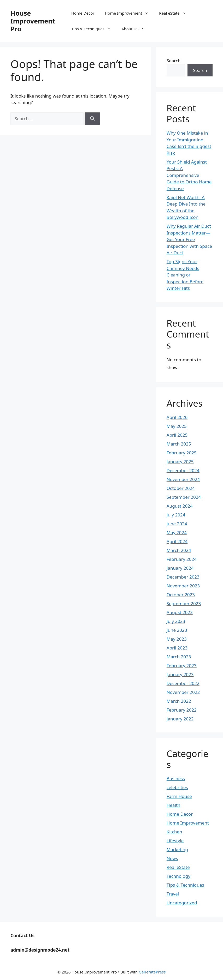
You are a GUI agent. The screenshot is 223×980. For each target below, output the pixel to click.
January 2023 (180, 674)
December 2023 (183, 577)
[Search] (92, 119)
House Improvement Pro (33, 21)
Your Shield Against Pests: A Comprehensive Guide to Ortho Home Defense (189, 175)
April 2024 (177, 541)
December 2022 (183, 683)
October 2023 (181, 595)
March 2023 (179, 657)
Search (174, 61)
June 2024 (177, 524)
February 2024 (182, 559)
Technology (178, 876)
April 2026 (177, 417)
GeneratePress (152, 972)
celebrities (177, 787)
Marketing (177, 849)
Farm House (179, 796)
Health (174, 805)
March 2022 (179, 701)
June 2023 (177, 630)
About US (136, 29)
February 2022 (182, 710)
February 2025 (182, 453)
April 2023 (177, 648)
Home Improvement (129, 13)
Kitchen (174, 832)
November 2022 (183, 692)
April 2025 (177, 435)
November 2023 (183, 586)
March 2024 (179, 550)
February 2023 (182, 666)
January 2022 (180, 719)
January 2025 (180, 462)
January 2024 (180, 568)
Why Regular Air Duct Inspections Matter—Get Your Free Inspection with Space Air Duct (189, 239)
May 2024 (177, 533)
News (172, 858)
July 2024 (176, 515)
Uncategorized (182, 903)
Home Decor (83, 13)
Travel (173, 894)
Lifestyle (175, 841)
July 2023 (176, 621)
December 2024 (183, 470)
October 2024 (181, 488)
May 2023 (177, 639)
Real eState (175, 13)
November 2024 (183, 479)
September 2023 (184, 603)
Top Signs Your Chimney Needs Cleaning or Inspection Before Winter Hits (185, 275)
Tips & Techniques (94, 29)
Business (176, 778)
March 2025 (179, 444)
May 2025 (177, 426)
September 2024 (184, 497)
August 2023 (180, 612)
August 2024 (180, 506)
